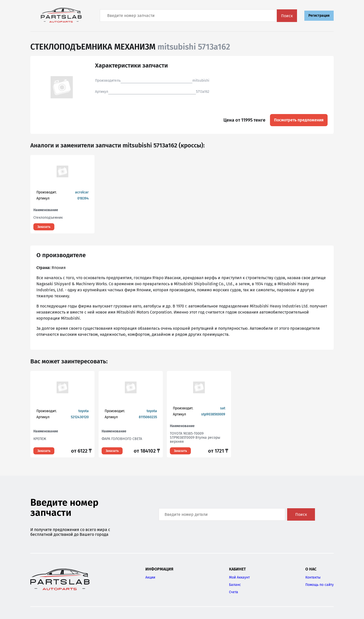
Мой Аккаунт (239, 577)
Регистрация (319, 16)
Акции (150, 577)
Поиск (287, 16)
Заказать (44, 227)
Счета (234, 592)
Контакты (313, 577)
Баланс (235, 585)
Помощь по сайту (320, 585)
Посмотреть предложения (299, 120)
